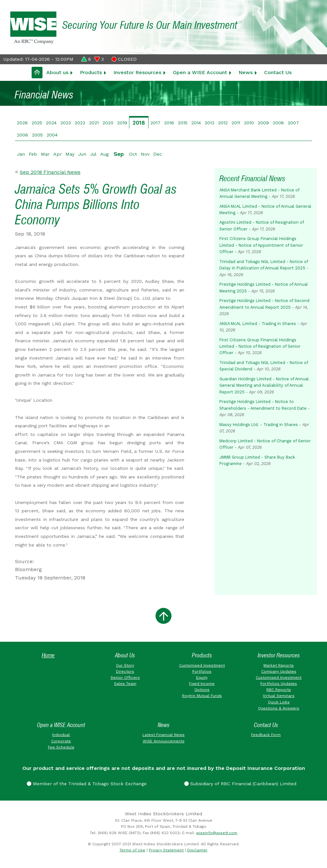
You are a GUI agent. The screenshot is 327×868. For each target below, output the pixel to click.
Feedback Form (266, 735)
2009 (263, 123)
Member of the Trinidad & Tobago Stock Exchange (87, 784)
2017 (155, 123)
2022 (80, 123)
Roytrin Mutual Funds (202, 696)
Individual (61, 735)
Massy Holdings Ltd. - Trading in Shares (259, 425)
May (70, 154)
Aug (104, 154)
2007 (293, 123)
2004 (52, 135)
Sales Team (125, 684)
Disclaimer (197, 850)
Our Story (125, 665)
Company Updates (279, 671)
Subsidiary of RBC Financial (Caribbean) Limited (240, 784)
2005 (37, 135)
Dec (158, 154)
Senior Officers (125, 678)
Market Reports (279, 665)
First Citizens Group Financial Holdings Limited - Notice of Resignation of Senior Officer (260, 346)
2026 (22, 123)
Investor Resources (137, 72)
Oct (133, 154)
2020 (108, 123)
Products (91, 72)
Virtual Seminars (279, 696)
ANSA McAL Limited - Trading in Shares (258, 324)
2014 (196, 123)
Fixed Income (202, 684)
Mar (45, 154)
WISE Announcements (164, 741)
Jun (82, 154)
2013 (209, 123)
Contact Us (278, 72)
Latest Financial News (163, 735)
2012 (223, 123)
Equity (202, 678)
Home (48, 655)
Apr (57, 154)
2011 (236, 123)
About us (57, 72)
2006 (23, 135)
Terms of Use (132, 850)
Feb (33, 154)
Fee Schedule (61, 747)
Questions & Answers (279, 708)
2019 (122, 123)
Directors (125, 671)
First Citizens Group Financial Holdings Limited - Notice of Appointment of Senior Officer (261, 245)
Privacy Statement (166, 850)
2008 (278, 123)
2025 (37, 123)
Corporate (61, 741)
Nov (145, 154)
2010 (249, 123)
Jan (21, 154)
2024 (51, 123)
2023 (66, 123)
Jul (93, 154)
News (246, 72)
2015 (183, 123)
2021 (94, 123)
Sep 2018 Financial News (50, 172)
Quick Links (279, 702)
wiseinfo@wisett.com (217, 833)
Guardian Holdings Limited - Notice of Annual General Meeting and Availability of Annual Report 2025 (264, 385)
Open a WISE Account (200, 72)
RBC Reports (279, 690)
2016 (169, 123)
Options (202, 690)
